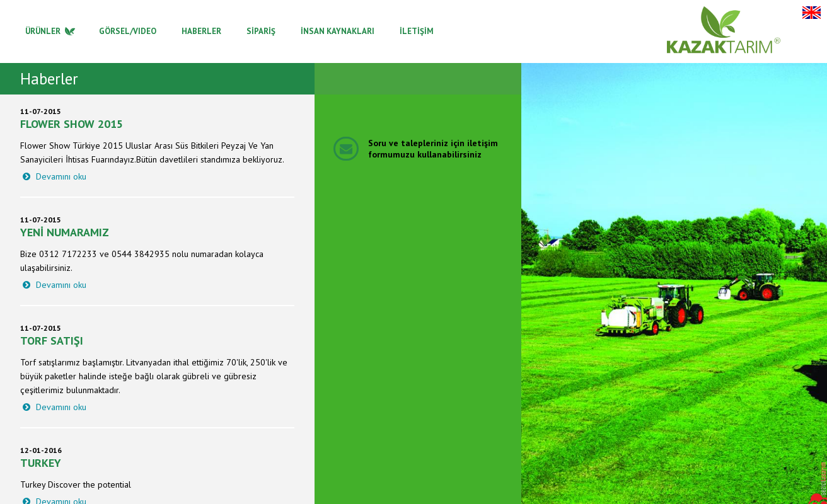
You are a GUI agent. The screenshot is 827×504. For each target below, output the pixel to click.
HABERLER (201, 31)
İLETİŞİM (417, 31)
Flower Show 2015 (72, 124)
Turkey (41, 463)
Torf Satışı (52, 341)
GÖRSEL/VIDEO (128, 31)
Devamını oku (53, 176)
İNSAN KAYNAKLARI (338, 31)
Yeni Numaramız (65, 232)
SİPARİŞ (261, 31)
